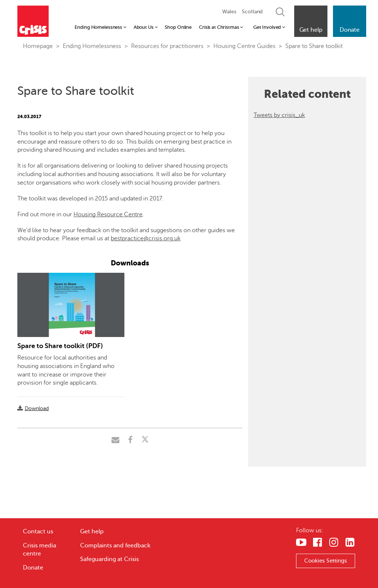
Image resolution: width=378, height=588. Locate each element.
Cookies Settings (326, 561)
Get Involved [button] (269, 27)
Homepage (38, 46)
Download (37, 408)
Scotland (252, 12)
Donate (33, 568)
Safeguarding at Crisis (109, 559)
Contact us (38, 532)
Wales (229, 12)
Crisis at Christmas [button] (221, 27)
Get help (92, 532)
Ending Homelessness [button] (100, 27)
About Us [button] (146, 27)
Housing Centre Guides (244, 46)
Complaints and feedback (115, 546)
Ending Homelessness (92, 46)
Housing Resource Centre (108, 214)
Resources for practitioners (167, 46)
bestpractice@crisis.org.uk (146, 238)
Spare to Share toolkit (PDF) (60, 346)
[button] (311, 21)
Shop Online (178, 27)
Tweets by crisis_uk (279, 115)
